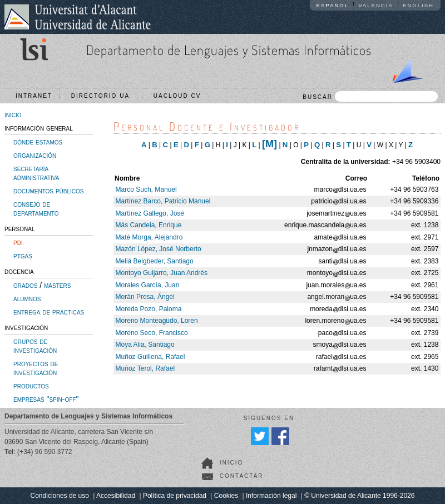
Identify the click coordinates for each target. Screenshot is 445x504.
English (418, 5)
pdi (18, 242)
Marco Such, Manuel (146, 189)
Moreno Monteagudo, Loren (157, 321)
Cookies (226, 496)
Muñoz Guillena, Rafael (150, 357)
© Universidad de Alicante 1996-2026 (359, 496)
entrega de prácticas (49, 312)
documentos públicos (49, 191)
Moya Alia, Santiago (145, 345)
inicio (13, 114)
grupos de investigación (35, 346)
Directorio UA (103, 96)
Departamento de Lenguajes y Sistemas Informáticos (229, 50)
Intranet (34, 96)
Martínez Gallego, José (150, 213)
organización (35, 155)
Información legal (271, 496)
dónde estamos (38, 142)
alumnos (27, 298)
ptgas (23, 256)
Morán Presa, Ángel (145, 297)
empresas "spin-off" (46, 399)
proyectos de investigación (36, 368)
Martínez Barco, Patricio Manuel (163, 201)
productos (31, 386)
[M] (270, 144)
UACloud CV (180, 96)
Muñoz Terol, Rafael (145, 368)
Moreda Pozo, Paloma (149, 309)
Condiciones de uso (60, 496)
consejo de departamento (36, 208)
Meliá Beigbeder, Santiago (155, 261)
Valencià (376, 5)
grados (25, 285)
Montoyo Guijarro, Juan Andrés (162, 273)
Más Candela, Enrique (149, 225)
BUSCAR (370, 96)
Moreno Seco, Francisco (152, 333)
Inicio (232, 463)
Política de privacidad (175, 496)
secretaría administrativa (36, 173)
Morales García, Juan (148, 285)
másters (57, 285)
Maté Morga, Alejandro (149, 237)
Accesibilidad (116, 496)
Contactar (242, 476)
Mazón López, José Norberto (159, 249)
